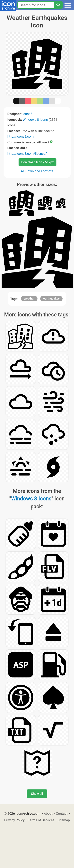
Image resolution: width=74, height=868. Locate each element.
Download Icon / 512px (37, 162)
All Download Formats (37, 171)
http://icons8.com (21, 136)
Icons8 (27, 114)
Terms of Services (41, 820)
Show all (37, 794)
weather (29, 299)
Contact (62, 814)
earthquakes (51, 299)
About (48, 814)
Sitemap (64, 820)
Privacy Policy (14, 820)
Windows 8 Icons (35, 120)
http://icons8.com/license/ (27, 154)
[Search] (58, 5)
